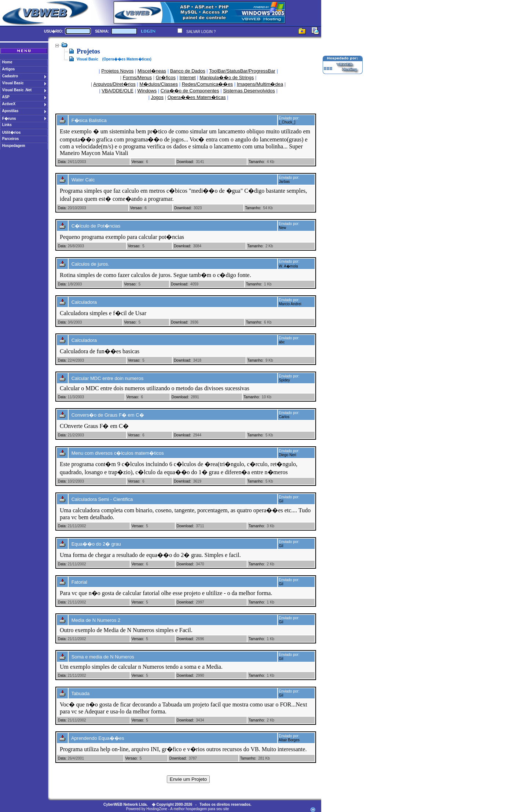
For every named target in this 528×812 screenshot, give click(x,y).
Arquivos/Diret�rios (114, 84)
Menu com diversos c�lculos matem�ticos (118, 453)
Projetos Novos (117, 71)
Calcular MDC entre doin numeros (108, 378)
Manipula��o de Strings (227, 77)
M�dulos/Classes (159, 84)
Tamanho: (257, 162)
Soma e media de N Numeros (103, 657)
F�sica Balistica (89, 120)
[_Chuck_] (287, 122)
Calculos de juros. (90, 264)
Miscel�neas (152, 71)
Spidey (284, 380)
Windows (147, 91)
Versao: (138, 162)
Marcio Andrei (290, 304)
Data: (62, 162)
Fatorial (79, 582)
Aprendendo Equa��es (98, 738)
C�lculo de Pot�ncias (96, 226)
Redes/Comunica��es (207, 84)
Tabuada (80, 693)
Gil (281, 501)
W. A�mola (288, 266)
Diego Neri (287, 455)
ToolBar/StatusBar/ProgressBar (242, 71)
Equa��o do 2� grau (96, 544)
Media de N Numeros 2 (96, 620)
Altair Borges (289, 740)
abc (282, 342)
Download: (185, 162)
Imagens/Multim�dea (260, 84)
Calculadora (84, 302)
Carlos (284, 417)
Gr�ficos (166, 77)
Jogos (157, 97)
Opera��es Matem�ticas (197, 97)
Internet (188, 77)
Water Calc (83, 180)
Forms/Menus (137, 77)
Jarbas (284, 182)
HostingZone (157, 809)
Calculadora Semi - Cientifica (102, 499)
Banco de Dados (188, 71)
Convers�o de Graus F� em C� (108, 415)
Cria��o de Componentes (190, 91)
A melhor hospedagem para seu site (199, 809)
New (282, 228)
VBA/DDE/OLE (118, 91)
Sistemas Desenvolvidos (249, 91)
